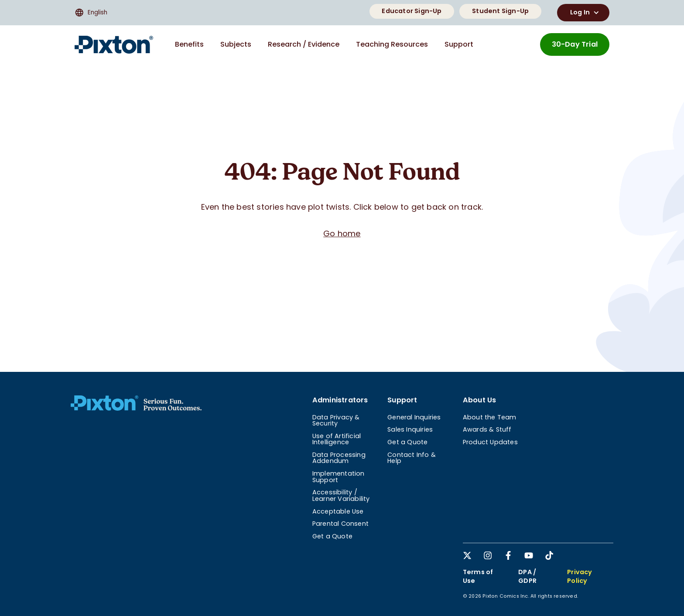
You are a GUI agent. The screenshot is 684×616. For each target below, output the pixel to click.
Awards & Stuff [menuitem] (487, 429)
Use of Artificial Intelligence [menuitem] (337, 439)
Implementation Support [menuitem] (339, 476)
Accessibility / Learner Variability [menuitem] (341, 495)
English (91, 13)
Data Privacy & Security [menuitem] (336, 420)
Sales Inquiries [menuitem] (410, 429)
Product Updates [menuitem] (490, 442)
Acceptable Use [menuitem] (338, 511)
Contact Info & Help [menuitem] (412, 458)
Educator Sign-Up (412, 11)
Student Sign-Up (500, 11)
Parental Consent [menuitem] (340, 524)
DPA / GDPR (527, 576)
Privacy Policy (580, 576)
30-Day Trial (575, 44)
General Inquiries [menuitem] (414, 417)
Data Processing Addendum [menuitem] (339, 458)
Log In (586, 13)
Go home (342, 233)
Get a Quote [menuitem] (332, 536)
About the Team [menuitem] (490, 417)
